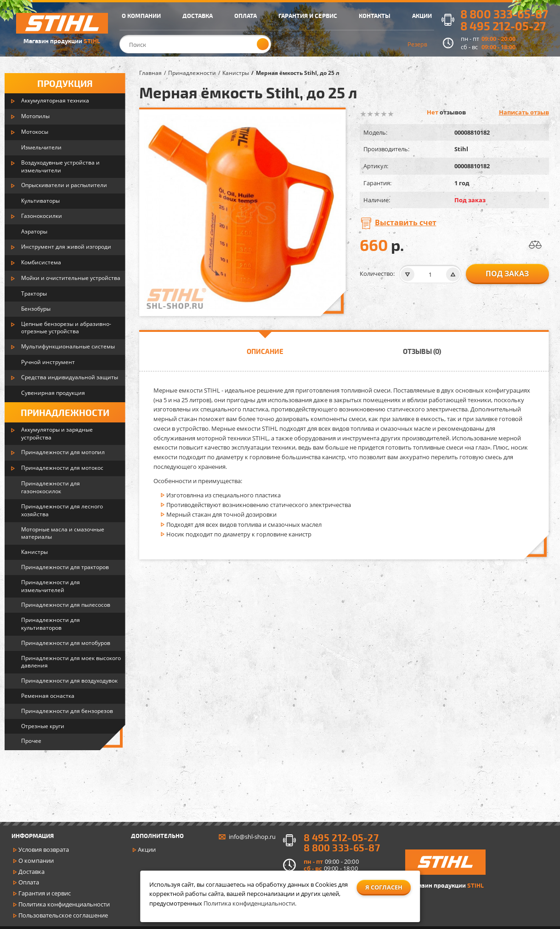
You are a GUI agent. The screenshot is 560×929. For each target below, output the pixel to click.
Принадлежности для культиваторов (51, 624)
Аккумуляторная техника (55, 100)
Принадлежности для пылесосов (66, 605)
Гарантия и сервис (45, 893)
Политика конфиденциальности (64, 904)
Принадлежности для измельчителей (51, 586)
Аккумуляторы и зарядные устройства (57, 433)
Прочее (31, 741)
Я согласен (384, 887)
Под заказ (507, 274)
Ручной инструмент (48, 362)
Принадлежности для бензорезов (67, 711)
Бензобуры (36, 309)
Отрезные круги (43, 726)
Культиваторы (40, 201)
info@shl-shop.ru (252, 837)
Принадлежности (65, 412)
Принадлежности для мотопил (63, 452)
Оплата (29, 882)
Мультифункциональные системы (68, 346)
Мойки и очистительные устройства (71, 278)
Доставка (31, 872)
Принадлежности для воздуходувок (69, 681)
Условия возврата (44, 849)
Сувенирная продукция (53, 393)
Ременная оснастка (48, 696)
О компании (36, 861)
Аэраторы (34, 231)
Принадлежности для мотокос (62, 468)
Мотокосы (35, 132)
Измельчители (41, 147)
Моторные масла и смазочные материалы (63, 533)
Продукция (65, 83)
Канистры (34, 552)
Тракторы (34, 294)
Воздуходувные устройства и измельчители (60, 166)
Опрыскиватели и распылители (64, 185)
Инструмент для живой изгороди (66, 247)
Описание (265, 351)
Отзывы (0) (422, 351)
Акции (147, 849)
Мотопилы (35, 116)
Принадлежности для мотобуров (66, 643)
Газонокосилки (42, 216)
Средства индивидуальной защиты (70, 377)
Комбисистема (41, 262)
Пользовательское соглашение (63, 915)
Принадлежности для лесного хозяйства (62, 510)
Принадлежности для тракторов (65, 567)
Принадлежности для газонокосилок (51, 487)
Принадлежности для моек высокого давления (71, 662)
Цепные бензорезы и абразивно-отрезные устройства (66, 328)
